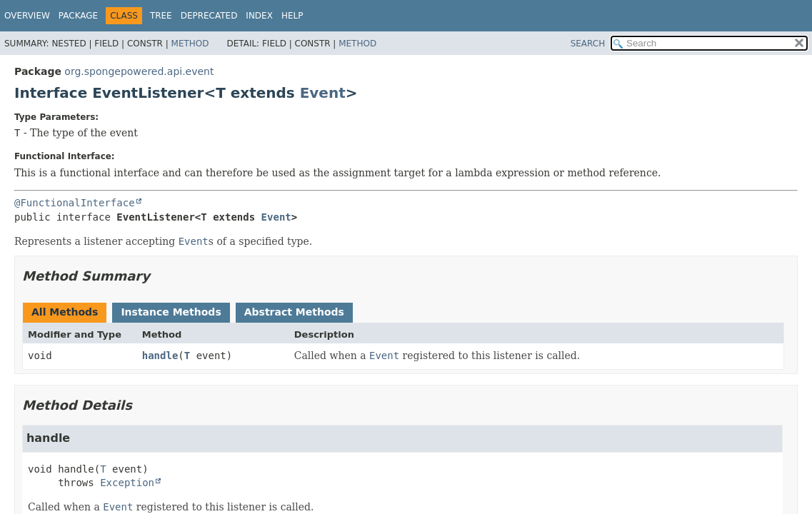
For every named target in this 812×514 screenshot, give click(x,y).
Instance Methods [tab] (171, 312)
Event (323, 93)
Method (190, 44)
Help (292, 16)
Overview (27, 16)
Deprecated (209, 16)
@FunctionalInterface (75, 203)
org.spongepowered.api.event (139, 71)
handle (160, 356)
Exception (127, 483)
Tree (161, 16)
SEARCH (588, 44)
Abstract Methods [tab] (294, 312)
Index (259, 16)
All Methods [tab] (65, 312)
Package (78, 16)
